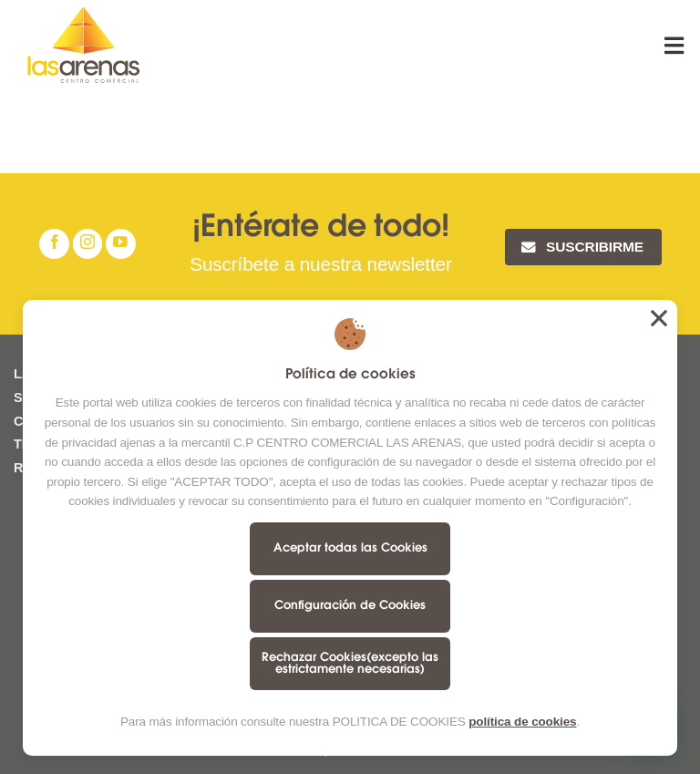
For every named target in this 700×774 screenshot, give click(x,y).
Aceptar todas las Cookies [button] (659, 318)
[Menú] (675, 45)
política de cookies (522, 722)
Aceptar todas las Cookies (350, 548)
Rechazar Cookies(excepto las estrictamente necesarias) (350, 664)
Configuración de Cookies (350, 606)
